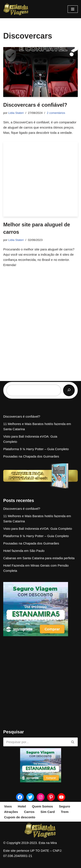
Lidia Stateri (16, 113)
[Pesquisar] (69, 390)
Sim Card (48, 812)
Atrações (11, 812)
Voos (8, 806)
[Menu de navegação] (73, 9)
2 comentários (56, 113)
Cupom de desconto (20, 817)
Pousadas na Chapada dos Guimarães (31, 456)
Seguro (65, 806)
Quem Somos (42, 806)
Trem (65, 812)
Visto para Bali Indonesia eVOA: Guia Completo (38, 529)
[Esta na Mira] (16, 9)
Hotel (22, 806)
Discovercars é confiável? (35, 105)
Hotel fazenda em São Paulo (24, 551)
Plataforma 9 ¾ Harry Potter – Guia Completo (36, 449)
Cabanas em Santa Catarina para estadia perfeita (39, 558)
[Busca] (36, 742)
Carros (29, 812)
